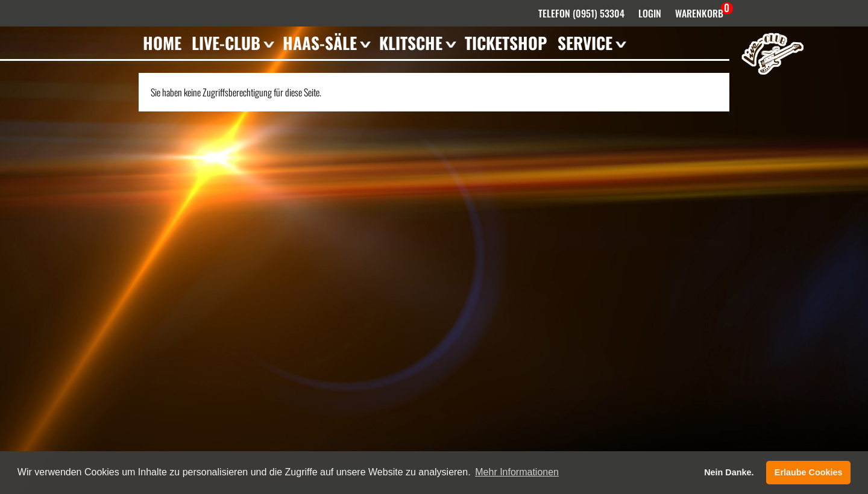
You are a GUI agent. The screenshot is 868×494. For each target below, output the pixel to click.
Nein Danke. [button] (729, 472)
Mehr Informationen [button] (517, 472)
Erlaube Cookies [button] (809, 472)
